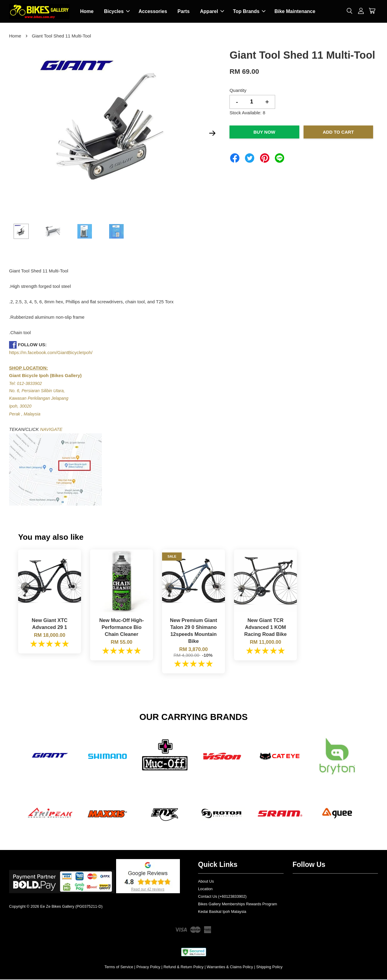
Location (205, 889)
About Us (206, 882)
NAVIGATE (51, 430)
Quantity (238, 91)
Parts (184, 12)
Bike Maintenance (295, 12)
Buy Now (264, 133)
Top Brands (249, 12)
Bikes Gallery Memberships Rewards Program (237, 905)
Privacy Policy (148, 967)
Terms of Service (119, 967)
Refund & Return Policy (184, 967)
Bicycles (117, 12)
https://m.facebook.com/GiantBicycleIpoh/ (51, 353)
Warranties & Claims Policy (230, 967)
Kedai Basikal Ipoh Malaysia (222, 912)
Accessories (153, 12)
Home (87, 12)
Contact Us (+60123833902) (222, 897)
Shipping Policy (269, 967)
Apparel (212, 12)
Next (212, 134)
